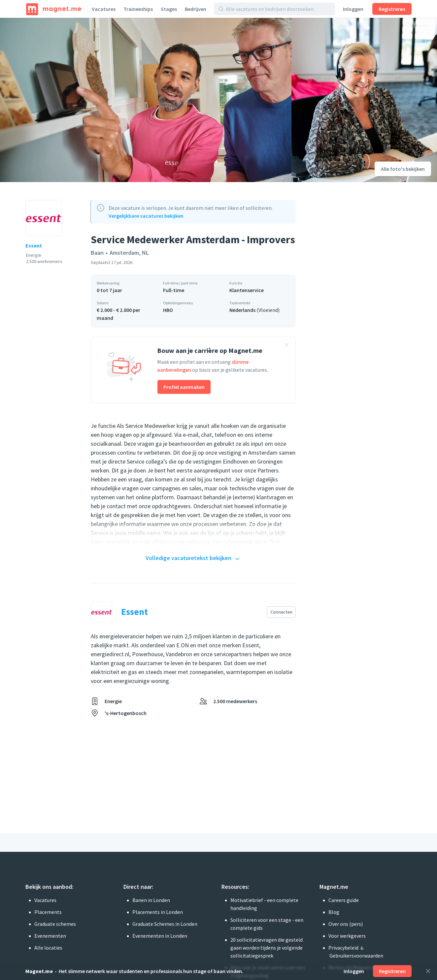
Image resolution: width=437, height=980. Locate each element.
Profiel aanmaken (184, 387)
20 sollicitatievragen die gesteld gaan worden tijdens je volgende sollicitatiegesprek (267, 948)
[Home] (54, 9)
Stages (169, 9)
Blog (334, 912)
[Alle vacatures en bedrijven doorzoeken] (278, 9)
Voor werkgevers (347, 936)
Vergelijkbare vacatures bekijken (146, 216)
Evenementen (50, 936)
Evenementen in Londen (160, 936)
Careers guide (344, 900)
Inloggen (353, 9)
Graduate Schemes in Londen (165, 924)
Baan (97, 253)
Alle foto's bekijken (403, 169)
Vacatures (104, 9)
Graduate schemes (55, 924)
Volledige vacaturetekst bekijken (193, 558)
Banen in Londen (151, 900)
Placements (48, 912)
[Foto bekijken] (146, 100)
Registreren (392, 9)
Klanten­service (247, 290)
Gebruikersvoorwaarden (356, 956)
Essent (34, 245)
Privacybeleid (343, 948)
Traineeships (138, 9)
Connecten (281, 612)
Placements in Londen (158, 912)
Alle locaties (48, 948)
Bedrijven (196, 9)
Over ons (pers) (346, 924)
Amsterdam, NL (129, 253)
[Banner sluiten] (286, 346)
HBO (168, 310)
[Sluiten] (428, 971)
